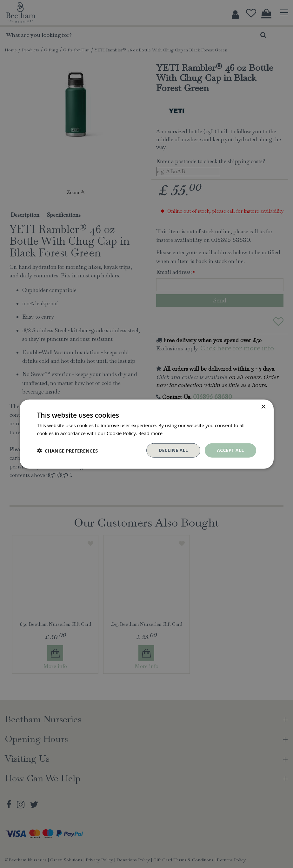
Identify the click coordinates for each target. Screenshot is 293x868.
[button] (68, 450)
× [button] (263, 407)
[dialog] (146, 434)
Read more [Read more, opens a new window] (151, 433)
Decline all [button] (173, 450)
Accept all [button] (230, 450)
